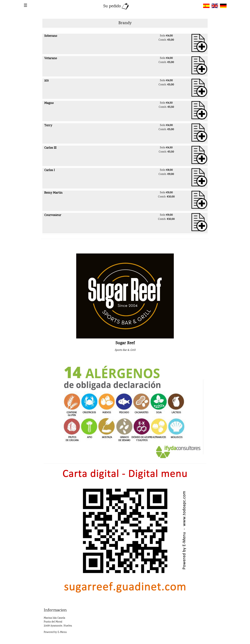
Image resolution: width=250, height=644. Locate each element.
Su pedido (117, 6)
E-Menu (62, 632)
